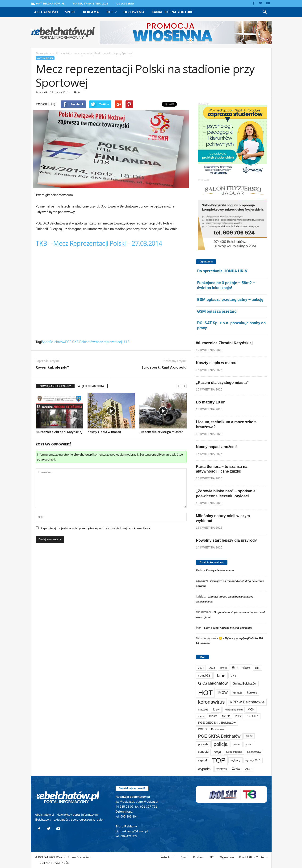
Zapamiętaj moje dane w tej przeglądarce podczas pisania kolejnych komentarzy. (96, 528)
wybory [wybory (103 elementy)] (235, 760)
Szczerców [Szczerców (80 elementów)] (254, 752)
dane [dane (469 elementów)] (220, 676)
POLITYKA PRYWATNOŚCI (54, 863)
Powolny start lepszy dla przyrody (226, 540)
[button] (264, 12)
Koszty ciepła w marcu (104, 432)
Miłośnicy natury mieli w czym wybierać (223, 518)
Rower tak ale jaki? (52, 367)
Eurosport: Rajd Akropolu (164, 367)
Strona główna (44, 53)
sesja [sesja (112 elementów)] (217, 752)
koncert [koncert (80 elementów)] (237, 693)
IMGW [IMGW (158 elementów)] (223, 693)
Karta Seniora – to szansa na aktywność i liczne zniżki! (222, 469)
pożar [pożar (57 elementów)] (249, 744)
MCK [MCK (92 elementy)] (251, 710)
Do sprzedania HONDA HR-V (222, 271)
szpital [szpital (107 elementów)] (203, 760)
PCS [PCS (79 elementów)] (238, 716)
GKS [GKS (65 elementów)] (233, 676)
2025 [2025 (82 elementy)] (212, 668)
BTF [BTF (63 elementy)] (258, 668)
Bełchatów (58, 342)
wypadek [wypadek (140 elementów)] (205, 769)
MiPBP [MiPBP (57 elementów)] (226, 716)
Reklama (91, 12)
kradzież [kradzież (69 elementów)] (203, 710)
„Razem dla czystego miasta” (161, 432)
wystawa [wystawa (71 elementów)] (222, 769)
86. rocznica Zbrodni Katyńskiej (59, 432)
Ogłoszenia (125, 3)
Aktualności (46, 12)
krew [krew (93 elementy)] (216, 710)
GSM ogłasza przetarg (217, 311)
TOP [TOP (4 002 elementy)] (219, 760)
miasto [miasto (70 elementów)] (213, 716)
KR (45, 92)
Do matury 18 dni (211, 402)
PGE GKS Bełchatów (80, 342)
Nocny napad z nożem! (216, 447)
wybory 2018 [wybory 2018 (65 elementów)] (253, 760)
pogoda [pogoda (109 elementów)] (203, 744)
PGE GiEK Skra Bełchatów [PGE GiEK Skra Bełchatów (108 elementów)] (217, 723)
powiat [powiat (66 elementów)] (237, 744)
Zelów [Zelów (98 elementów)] (236, 769)
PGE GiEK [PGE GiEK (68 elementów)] (252, 716)
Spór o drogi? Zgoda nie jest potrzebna (228, 628)
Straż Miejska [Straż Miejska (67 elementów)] (234, 752)
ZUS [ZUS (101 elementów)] (248, 769)
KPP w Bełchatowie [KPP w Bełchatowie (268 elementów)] (247, 702)
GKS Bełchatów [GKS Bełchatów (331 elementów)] (213, 683)
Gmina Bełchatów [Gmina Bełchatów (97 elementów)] (245, 683)
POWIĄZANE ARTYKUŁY (55, 386)
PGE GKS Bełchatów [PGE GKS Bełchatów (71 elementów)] (211, 729)
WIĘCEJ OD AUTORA (91, 386)
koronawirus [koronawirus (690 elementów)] (212, 702)
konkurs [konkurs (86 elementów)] (252, 693)
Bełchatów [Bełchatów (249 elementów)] (241, 668)
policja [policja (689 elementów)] (220, 744)
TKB (111, 12)
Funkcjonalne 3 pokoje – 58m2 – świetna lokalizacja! (226, 285)
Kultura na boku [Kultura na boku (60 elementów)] (234, 710)
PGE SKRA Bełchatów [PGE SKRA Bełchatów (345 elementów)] (219, 736)
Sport (70, 12)
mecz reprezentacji (109, 342)
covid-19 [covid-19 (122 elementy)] (204, 675)
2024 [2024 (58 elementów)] (201, 668)
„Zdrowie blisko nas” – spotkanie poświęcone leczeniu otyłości (226, 494)
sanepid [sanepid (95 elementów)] (203, 752)
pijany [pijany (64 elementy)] (249, 736)
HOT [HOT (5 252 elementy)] (206, 693)
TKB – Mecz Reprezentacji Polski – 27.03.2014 (99, 243)
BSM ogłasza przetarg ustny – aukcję (230, 299)
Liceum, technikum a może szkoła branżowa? (226, 424)
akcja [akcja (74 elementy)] (223, 668)
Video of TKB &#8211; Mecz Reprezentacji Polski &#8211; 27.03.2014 (111, 295)
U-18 (126, 342)
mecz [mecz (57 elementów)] (201, 716)
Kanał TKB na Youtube (172, 12)
